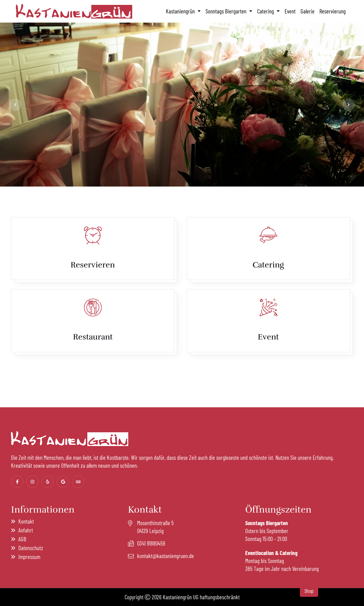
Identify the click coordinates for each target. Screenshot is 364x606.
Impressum (29, 557)
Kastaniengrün (181, 11)
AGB (22, 539)
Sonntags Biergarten (227, 11)
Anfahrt (26, 530)
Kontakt (26, 521)
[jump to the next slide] (349, 105)
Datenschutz (31, 548)
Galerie (308, 11)
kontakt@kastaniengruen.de (166, 556)
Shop (309, 591)
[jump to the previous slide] (15, 105)
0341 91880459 (151, 543)
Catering (266, 11)
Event (290, 11)
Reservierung (333, 11)
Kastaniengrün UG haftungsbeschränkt (201, 597)
